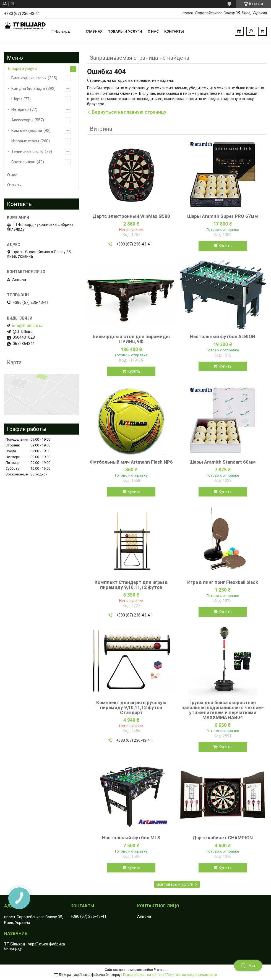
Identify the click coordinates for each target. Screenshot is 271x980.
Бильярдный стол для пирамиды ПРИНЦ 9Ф (131, 339)
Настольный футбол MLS (131, 838)
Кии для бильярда (28, 88)
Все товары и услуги (175, 884)
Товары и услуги (125, 31)
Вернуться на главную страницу (129, 112)
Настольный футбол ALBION (223, 336)
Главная (94, 31)
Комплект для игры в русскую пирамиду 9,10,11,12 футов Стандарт (131, 707)
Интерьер (20, 109)
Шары (17, 99)
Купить (225, 246)
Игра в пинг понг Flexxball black (223, 582)
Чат (248, 966)
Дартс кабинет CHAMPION (223, 838)
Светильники (23, 162)
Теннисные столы (27, 151)
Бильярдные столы (29, 78)
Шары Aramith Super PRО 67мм (223, 216)
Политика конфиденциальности (192, 975)
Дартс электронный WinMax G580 (131, 216)
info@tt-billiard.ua (28, 326)
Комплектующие (27, 130)
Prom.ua (160, 970)
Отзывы (14, 185)
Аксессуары (22, 120)
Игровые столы (25, 141)
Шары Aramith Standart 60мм (223, 462)
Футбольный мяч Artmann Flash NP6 (131, 462)
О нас (153, 31)
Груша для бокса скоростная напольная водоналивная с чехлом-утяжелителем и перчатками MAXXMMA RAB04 (223, 710)
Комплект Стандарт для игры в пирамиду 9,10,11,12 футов (131, 585)
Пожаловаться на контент (144, 975)
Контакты (174, 31)
